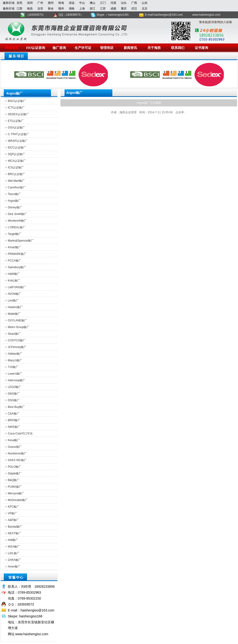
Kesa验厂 (14, 440)
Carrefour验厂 (17, 187)
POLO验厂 (15, 467)
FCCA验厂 (15, 261)
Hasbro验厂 (15, 307)
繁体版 (203, 22)
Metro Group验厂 (19, 327)
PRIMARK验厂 (17, 254)
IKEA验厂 (14, 547)
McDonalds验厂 (18, 500)
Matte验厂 (14, 314)
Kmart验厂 (14, 247)
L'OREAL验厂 (17, 227)
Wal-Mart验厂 (16, 181)
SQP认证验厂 (16, 154)
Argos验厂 (14, 201)
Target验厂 (15, 234)
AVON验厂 (15, 294)
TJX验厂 (13, 367)
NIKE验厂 (14, 427)
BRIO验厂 (14, 420)
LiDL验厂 (14, 553)
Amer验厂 (14, 567)
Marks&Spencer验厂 (21, 241)
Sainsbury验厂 (17, 267)
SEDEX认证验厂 (18, 114)
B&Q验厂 (14, 480)
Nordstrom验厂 (17, 453)
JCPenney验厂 (17, 347)
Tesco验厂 (14, 194)
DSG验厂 (14, 400)
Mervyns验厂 (16, 493)
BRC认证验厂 (16, 174)
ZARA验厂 (14, 560)
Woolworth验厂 (17, 221)
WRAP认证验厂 (18, 141)
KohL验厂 (14, 281)
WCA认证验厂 (17, 161)
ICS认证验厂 (16, 167)
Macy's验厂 (15, 360)
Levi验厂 (13, 301)
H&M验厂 (14, 274)
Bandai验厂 (15, 527)
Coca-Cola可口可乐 (20, 434)
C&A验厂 (14, 414)
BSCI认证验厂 (17, 101)
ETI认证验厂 (16, 121)
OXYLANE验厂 (17, 320)
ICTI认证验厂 (16, 108)
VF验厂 (12, 513)
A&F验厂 (13, 520)
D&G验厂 (14, 394)
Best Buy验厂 (16, 407)
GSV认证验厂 (16, 128)
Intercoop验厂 (17, 380)
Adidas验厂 (15, 354)
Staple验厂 (15, 473)
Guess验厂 (15, 447)
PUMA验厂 (15, 487)
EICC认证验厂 (17, 148)
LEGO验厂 (15, 387)
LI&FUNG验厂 (17, 287)
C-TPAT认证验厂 (18, 134)
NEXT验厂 (14, 533)
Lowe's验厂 (15, 374)
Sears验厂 (14, 334)
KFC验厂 (14, 507)
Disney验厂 (15, 207)
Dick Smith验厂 (17, 214)
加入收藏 (226, 22)
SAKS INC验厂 (17, 460)
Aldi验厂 (13, 540)
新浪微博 (214, 22)
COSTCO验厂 (17, 340)
